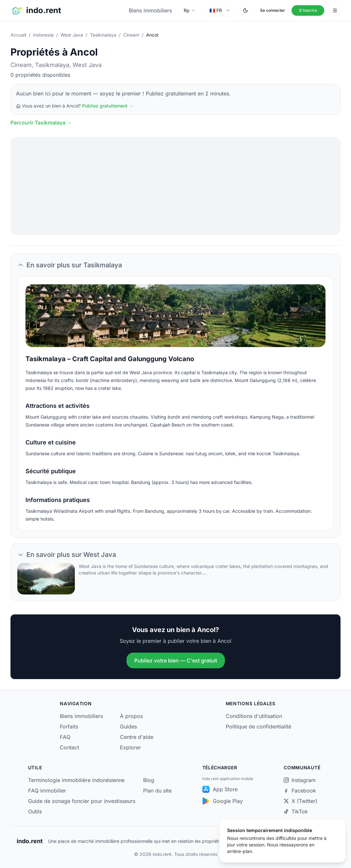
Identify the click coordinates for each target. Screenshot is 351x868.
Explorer (130, 747)
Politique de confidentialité (259, 726)
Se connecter (273, 10)
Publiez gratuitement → (108, 106)
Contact (69, 747)
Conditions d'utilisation (254, 716)
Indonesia (43, 35)
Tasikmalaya (103, 35)
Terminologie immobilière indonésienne (76, 780)
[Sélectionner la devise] (190, 10)
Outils (35, 811)
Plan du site (157, 791)
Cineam (131, 35)
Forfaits (69, 726)
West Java (72, 35)
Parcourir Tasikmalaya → (41, 123)
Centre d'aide (137, 737)
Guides (128, 726)
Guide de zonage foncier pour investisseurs (82, 801)
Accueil (18, 35)
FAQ (65, 737)
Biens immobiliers (150, 10)
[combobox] (220, 10)
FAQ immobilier (47, 791)
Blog (149, 780)
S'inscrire (308, 10)
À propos (131, 716)
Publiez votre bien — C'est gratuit (176, 660)
